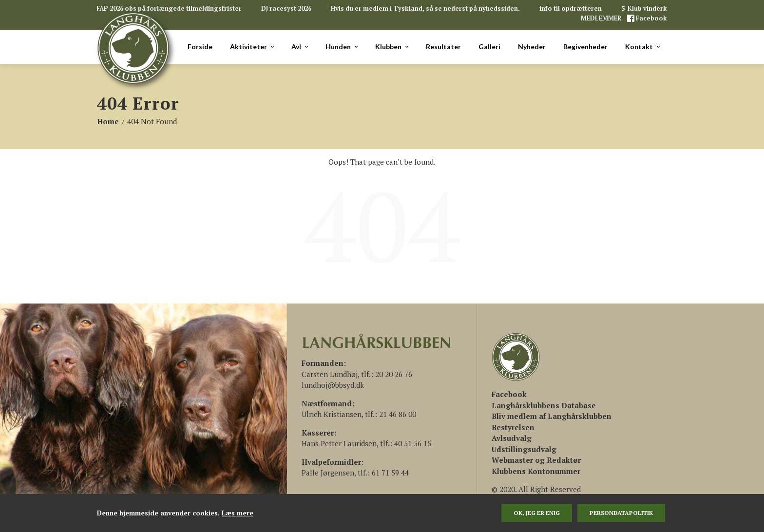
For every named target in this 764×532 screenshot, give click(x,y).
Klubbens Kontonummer (536, 471)
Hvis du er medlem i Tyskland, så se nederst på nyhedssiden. (425, 9)
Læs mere (238, 513)
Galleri (489, 47)
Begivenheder (585, 47)
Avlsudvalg (512, 438)
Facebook (651, 18)
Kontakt (643, 47)
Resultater (443, 47)
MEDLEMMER (602, 18)
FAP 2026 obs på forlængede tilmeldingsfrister (169, 9)
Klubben (393, 47)
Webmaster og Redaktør (536, 460)
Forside (200, 47)
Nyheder (532, 47)
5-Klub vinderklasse (652, 9)
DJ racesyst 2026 (286, 9)
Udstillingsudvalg (524, 449)
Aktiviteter (253, 47)
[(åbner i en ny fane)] (509, 394)
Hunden (343, 47)
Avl (301, 47)
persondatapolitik (621, 513)
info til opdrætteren (571, 9)
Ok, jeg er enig (537, 513)
